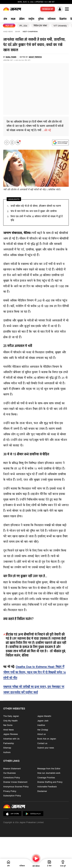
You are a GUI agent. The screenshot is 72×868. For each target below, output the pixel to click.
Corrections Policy (12, 778)
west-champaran (30, 32)
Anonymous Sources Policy (16, 787)
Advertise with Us (11, 739)
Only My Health (10, 721)
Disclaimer (42, 791)
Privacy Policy (10, 791)
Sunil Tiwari (11, 57)
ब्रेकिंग (22, 19)
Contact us (42, 744)
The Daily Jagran (11, 717)
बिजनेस (63, 19)
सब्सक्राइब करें (48, 9)
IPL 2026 (23, 26)
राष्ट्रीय (31, 19)
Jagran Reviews (11, 735)
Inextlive (41, 726)
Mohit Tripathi (35, 57)
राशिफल (52, 19)
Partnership (9, 744)
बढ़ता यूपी (9, 26)
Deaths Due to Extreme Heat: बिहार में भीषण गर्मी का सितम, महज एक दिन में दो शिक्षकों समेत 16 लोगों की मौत (35, 673)
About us (41, 735)
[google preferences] (60, 142)
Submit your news (46, 748)
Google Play (33, 814)
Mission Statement (12, 769)
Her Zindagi (43, 730)
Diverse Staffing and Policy (50, 782)
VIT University (60, 26)
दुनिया (41, 19)
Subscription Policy (12, 796)
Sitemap (7, 748)
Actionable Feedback (47, 787)
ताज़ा (13, 19)
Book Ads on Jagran (47, 739)
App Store (12, 814)
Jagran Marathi (44, 717)
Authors (7, 753)
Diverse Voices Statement (15, 782)
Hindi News (8, 32)
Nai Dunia (8, 726)
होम (5, 19)
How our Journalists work (49, 773)
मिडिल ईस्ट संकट (40, 26)
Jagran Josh (43, 721)
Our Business (9, 773)
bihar (18, 32)
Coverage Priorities (46, 778)
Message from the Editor (49, 769)
